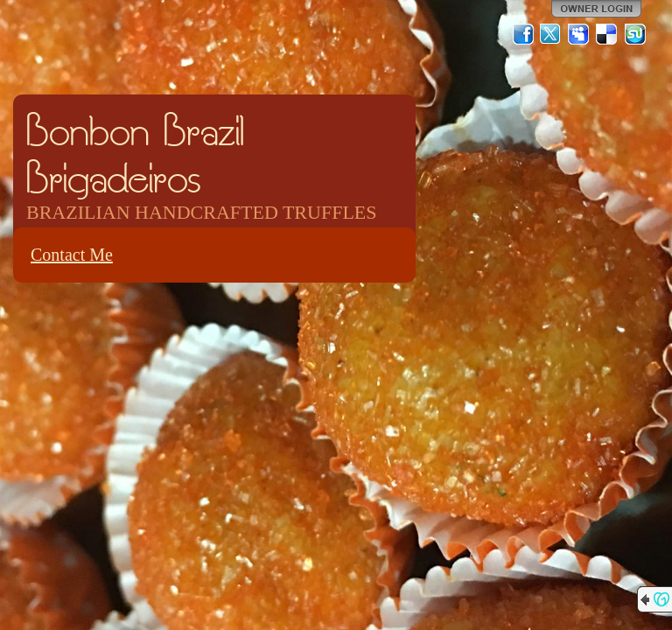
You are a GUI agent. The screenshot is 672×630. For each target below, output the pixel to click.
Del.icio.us (607, 34)
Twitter (551, 34)
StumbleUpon (635, 34)
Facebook (523, 34)
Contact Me (72, 255)
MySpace (579, 34)
